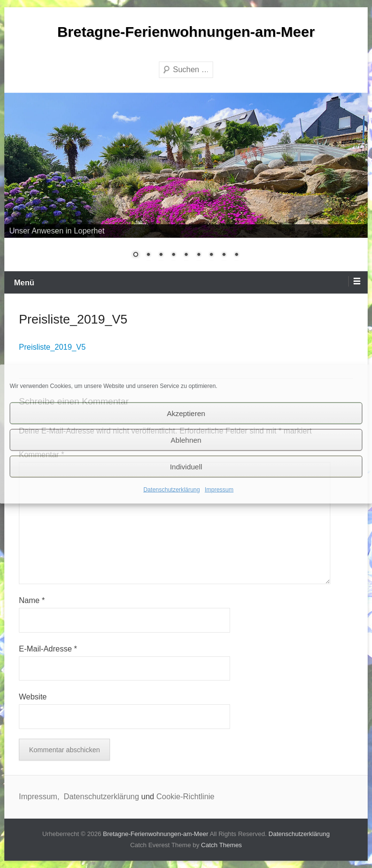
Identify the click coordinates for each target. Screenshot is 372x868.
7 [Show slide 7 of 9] (211, 255)
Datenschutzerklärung (172, 490)
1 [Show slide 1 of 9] (136, 255)
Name (32, 600)
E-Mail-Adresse (48, 649)
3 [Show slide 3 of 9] (161, 255)
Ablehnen (186, 440)
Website (33, 697)
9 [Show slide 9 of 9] (236, 255)
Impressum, (40, 797)
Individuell (186, 466)
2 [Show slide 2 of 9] (148, 255)
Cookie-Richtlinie (186, 797)
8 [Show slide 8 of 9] (224, 255)
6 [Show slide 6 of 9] (199, 255)
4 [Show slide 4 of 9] (173, 255)
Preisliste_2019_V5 (52, 347)
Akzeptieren (186, 413)
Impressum (219, 490)
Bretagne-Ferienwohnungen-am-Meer (186, 32)
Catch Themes (221, 845)
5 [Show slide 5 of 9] (186, 255)
